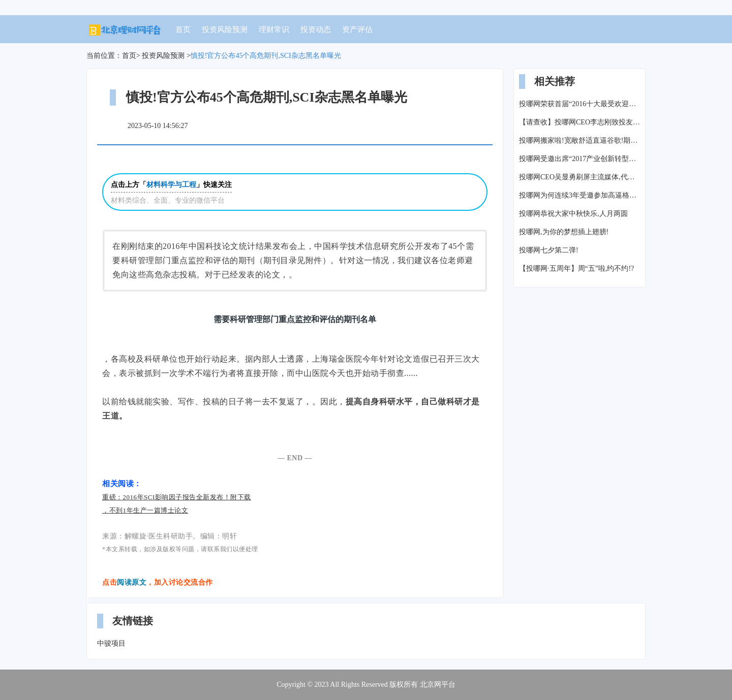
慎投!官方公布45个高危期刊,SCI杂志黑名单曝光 (266, 56)
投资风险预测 (225, 29)
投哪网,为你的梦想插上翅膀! (564, 232)
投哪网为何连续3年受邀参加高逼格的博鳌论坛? (579, 195)
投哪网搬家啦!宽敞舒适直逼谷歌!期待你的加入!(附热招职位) (579, 140)
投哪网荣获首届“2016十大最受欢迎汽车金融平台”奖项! (579, 104)
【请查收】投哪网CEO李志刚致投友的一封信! (579, 122)
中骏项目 (111, 643)
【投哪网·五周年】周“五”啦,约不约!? (576, 268)
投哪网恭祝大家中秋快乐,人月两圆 (573, 214)
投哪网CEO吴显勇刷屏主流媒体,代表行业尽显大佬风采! (579, 177)
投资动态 (316, 29)
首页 (183, 29)
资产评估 (357, 29)
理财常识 (274, 29)
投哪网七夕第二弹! (549, 250)
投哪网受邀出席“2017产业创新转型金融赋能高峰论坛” (579, 159)
